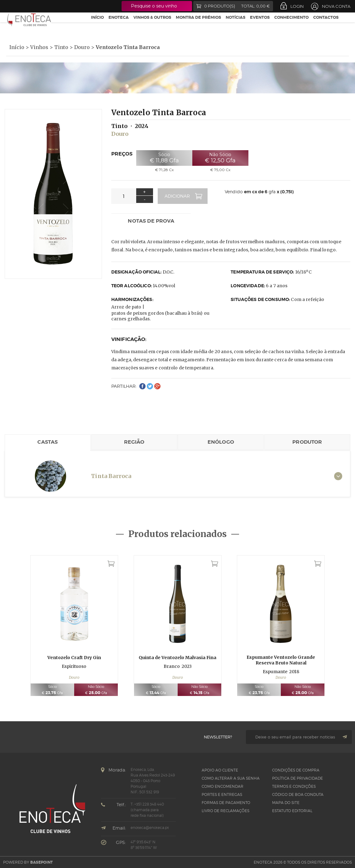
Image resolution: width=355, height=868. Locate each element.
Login (297, 6)
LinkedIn (53, 6)
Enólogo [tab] (221, 442)
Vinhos (39, 47)
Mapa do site (286, 803)
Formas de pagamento (226, 803)
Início (97, 25)
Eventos (260, 25)
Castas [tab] (48, 442)
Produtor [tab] (307, 442)
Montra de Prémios (198, 25)
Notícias (235, 25)
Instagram (42, 6)
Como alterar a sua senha (231, 778)
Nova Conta (336, 6)
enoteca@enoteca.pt (150, 828)
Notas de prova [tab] (151, 221)
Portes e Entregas (222, 794)
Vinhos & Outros (152, 25)
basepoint (41, 862)
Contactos (326, 25)
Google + (31, 6)
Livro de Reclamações (225, 811)
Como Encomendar (223, 786)
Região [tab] (134, 442)
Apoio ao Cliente (220, 770)
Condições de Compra (296, 770)
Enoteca (119, 25)
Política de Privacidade (297, 778)
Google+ (157, 386)
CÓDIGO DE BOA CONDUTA (298, 794)
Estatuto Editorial (292, 811)
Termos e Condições (294, 786)
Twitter (19, 6)
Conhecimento (291, 25)
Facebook (9, 6)
